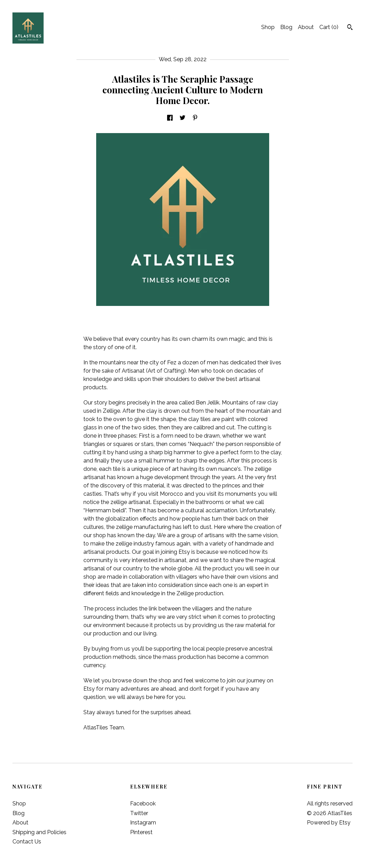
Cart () (329, 27)
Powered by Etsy (329, 823)
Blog (286, 27)
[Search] (350, 28)
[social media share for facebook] (170, 118)
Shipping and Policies (39, 832)
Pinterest (141, 832)
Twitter (139, 813)
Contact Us (27, 842)
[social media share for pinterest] (195, 118)
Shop (268, 27)
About (306, 27)
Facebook (143, 804)
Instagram (143, 823)
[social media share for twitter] (182, 118)
